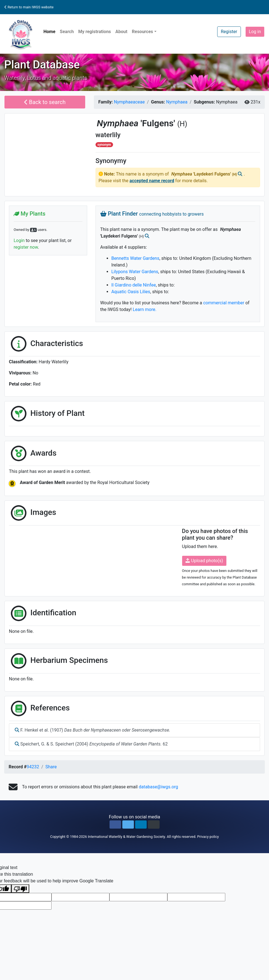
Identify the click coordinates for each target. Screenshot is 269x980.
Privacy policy (208, 837)
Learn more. (145, 309)
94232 (33, 767)
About (121, 32)
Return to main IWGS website (29, 7)
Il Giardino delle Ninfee (134, 285)
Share (51, 767)
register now (26, 247)
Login (19, 240)
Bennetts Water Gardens (135, 258)
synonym (104, 145)
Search (67, 32)
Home (49, 32)
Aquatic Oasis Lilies (131, 292)
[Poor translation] (20, 889)
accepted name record (152, 181)
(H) (182, 124)
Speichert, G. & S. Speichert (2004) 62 (91, 744)
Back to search (45, 102)
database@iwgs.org (158, 787)
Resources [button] (142, 32)
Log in (255, 32)
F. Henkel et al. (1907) (92, 730)
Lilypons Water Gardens (135, 272)
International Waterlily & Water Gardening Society (126, 837)
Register (229, 32)
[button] (115, 825)
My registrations (95, 32)
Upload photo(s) (204, 561)
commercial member (224, 303)
